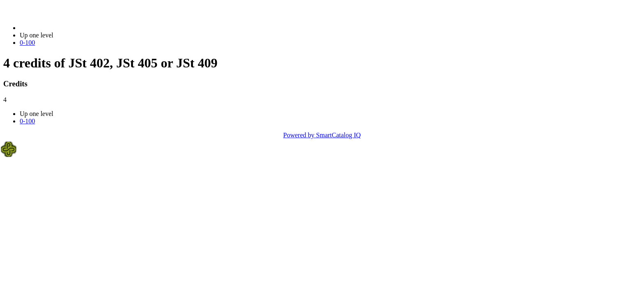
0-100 (27, 43)
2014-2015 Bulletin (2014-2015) (63, 28)
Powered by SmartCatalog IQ (322, 135)
